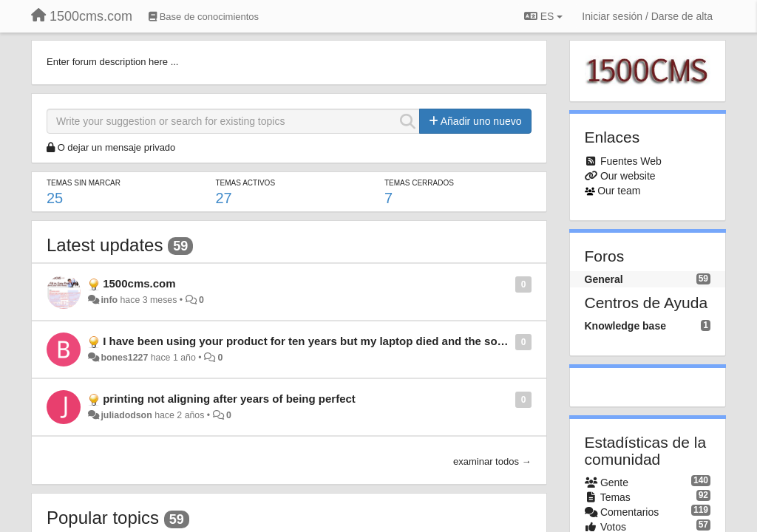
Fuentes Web (631, 161)
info (109, 300)
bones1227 (124, 358)
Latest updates (105, 245)
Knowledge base (625, 326)
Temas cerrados (419, 183)
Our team (619, 191)
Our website (628, 176)
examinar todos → (492, 461)
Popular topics (103, 518)
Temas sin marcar (84, 183)
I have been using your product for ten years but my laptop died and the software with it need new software (385, 341)
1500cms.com (139, 283)
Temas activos (246, 183)
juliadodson (126, 415)
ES (543, 16)
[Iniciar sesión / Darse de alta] (647, 16)
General (604, 279)
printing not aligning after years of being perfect (229, 399)
